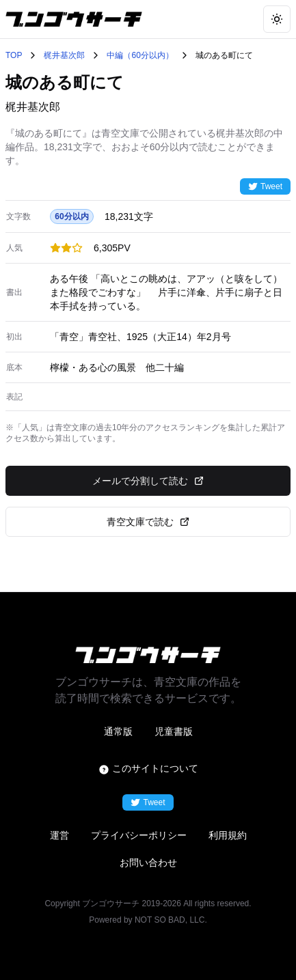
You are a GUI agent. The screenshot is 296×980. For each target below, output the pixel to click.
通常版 (118, 731)
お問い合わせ (148, 863)
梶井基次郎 (64, 55)
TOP (14, 55)
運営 (59, 835)
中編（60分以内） (140, 55)
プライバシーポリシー (139, 835)
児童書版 (174, 731)
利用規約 (228, 835)
